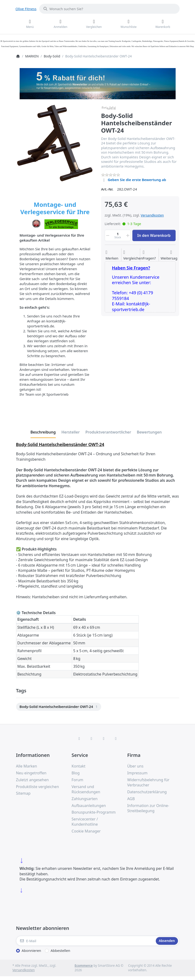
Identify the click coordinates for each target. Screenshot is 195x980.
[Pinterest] (116, 738)
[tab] (43, 432)
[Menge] (118, 235)
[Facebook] (79, 738)
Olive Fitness (26, 9)
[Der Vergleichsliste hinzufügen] (133, 255)
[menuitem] (59, 707)
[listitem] (55, 143)
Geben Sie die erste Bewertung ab (137, 180)
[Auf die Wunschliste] (112, 255)
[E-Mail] (85, 941)
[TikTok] (104, 738)
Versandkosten (152, 215)
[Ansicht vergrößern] (55, 143)
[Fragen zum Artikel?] (149, 255)
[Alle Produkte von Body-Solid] (109, 107)
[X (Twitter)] (91, 738)
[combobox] (109, 9)
